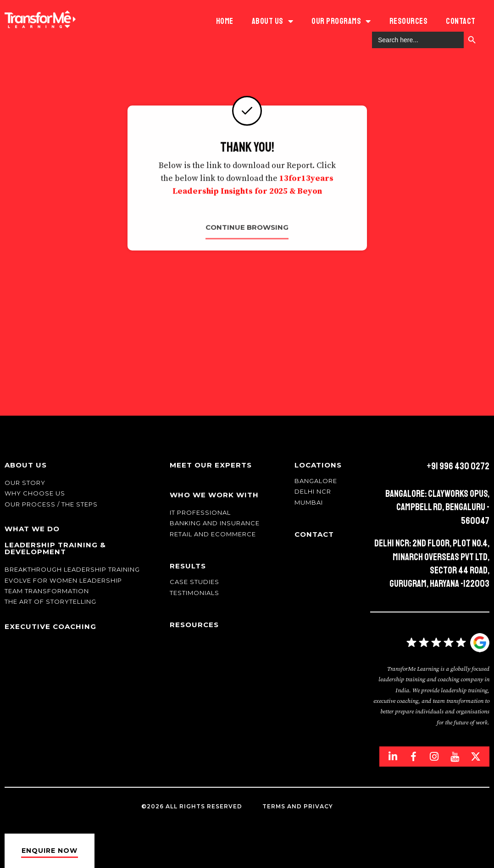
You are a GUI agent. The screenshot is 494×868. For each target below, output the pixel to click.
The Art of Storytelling (50, 601)
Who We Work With (214, 495)
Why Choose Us (35, 493)
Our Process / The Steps (51, 504)
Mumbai (309, 502)
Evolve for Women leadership (63, 580)
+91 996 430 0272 (458, 466)
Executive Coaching (50, 626)
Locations (318, 465)
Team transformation (47, 591)
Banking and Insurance (215, 523)
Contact (461, 21)
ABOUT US (273, 21)
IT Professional (200, 512)
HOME (225, 21)
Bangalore (316, 481)
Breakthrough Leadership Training (72, 569)
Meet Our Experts (211, 465)
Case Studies (194, 582)
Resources (409, 21)
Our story (25, 483)
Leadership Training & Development (55, 548)
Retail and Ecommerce (213, 534)
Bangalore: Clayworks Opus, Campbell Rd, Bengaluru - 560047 (437, 507)
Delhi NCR (313, 491)
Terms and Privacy (298, 806)
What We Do (32, 529)
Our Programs (341, 21)
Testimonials (194, 593)
